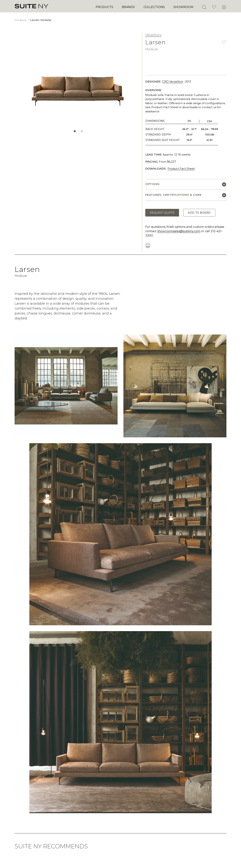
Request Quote (162, 213)
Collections (154, 7)
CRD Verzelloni (173, 81)
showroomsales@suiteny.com (179, 231)
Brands (128, 7)
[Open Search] (204, 7)
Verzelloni (153, 35)
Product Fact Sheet (181, 169)
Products (104, 7)
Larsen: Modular (41, 20)
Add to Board (199, 213)
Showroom (183, 7)
